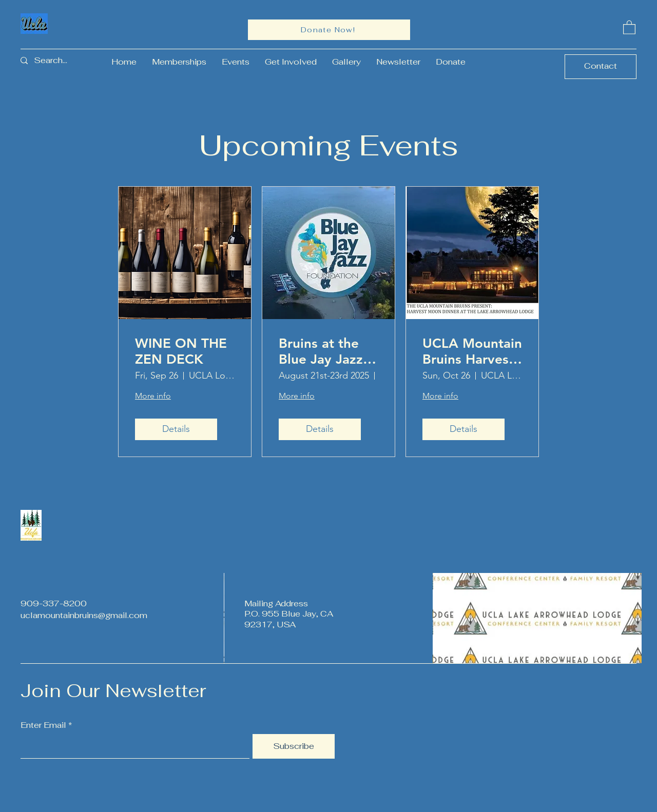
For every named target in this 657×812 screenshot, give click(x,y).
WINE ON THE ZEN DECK (181, 351)
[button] (629, 27)
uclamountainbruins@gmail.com (84, 615)
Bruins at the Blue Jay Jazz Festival (321, 351)
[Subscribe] (294, 746)
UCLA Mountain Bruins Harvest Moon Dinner (472, 351)
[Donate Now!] (329, 30)
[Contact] (601, 67)
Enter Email (43, 725)
